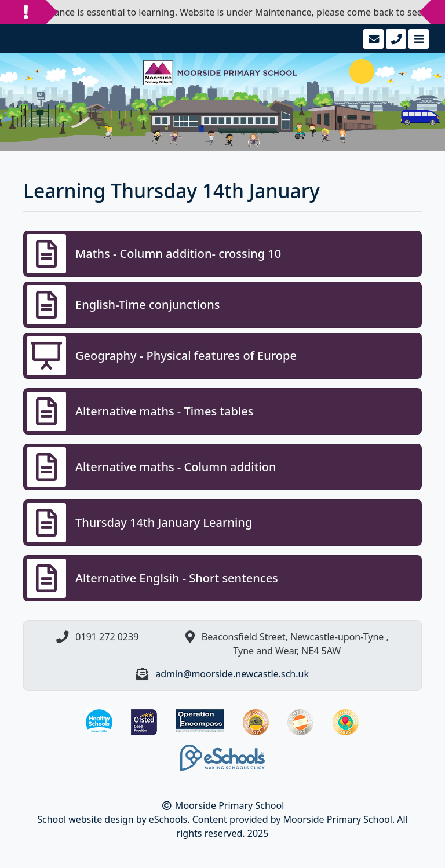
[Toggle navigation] (417, 39)
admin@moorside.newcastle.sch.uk (232, 674)
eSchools (168, 819)
